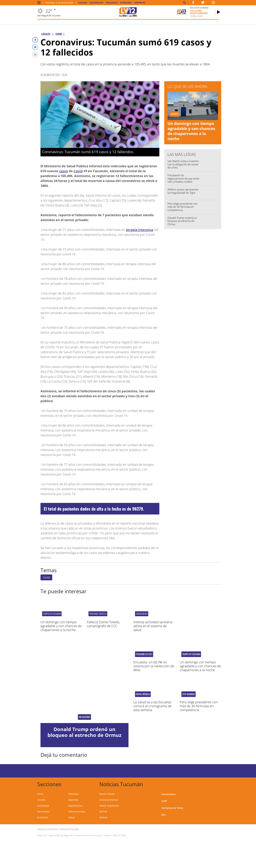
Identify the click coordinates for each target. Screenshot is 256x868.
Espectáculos (76, 806)
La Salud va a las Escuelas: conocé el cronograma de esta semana (153, 706)
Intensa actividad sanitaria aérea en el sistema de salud (153, 626)
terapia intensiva (140, 230)
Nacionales (97, 3)
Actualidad (43, 806)
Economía (126, 3)
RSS (164, 815)
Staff (164, 801)
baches (103, 817)
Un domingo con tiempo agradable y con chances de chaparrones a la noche (191, 131)
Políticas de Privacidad (69, 829)
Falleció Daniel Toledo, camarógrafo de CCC (103, 624)
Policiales (112, 3)
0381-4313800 (119, 835)
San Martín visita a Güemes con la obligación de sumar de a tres (183, 164)
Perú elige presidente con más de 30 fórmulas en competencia (182, 207)
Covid (78, 171)
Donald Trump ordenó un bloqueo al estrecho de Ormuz (182, 221)
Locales (83, 3)
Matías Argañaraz (109, 806)
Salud (72, 817)
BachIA (103, 811)
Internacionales (77, 811)
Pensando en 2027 (144, 654)
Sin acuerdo (84, 717)
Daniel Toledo (107, 794)
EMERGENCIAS (142, 614)
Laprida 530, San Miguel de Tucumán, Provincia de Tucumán (75, 835)
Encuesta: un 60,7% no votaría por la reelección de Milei (154, 666)
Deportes (140, 3)
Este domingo (188, 694)
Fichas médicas (143, 694)
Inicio (40, 794)
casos (64, 171)
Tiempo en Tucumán (52, 614)
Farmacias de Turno (172, 808)
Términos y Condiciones (48, 829)
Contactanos (169, 794)
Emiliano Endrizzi (109, 800)
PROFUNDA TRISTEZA (98, 614)
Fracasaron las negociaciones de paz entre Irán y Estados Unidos (183, 178)
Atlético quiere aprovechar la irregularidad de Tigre (183, 191)
